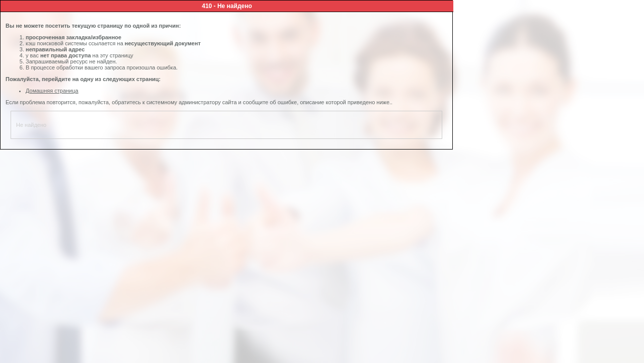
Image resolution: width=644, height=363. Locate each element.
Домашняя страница (52, 91)
